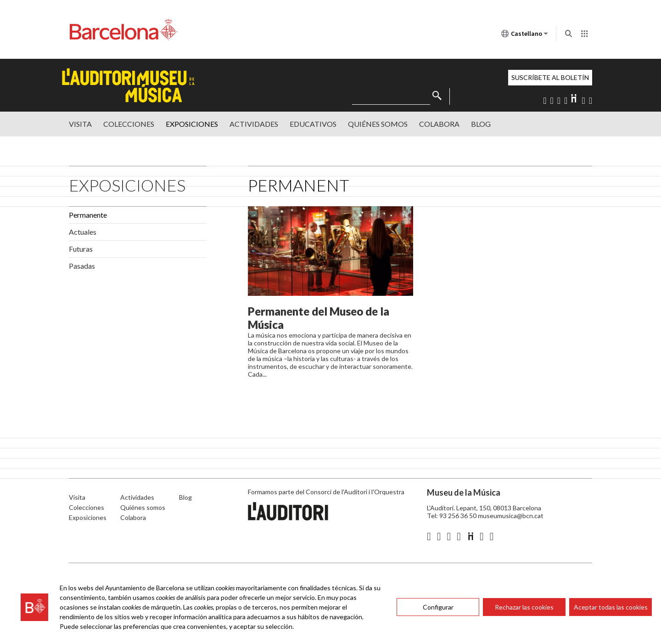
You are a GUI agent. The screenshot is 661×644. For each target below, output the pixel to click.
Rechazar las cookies (524, 607)
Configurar (438, 607)
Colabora (439, 124)
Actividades (254, 124)
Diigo (574, 98)
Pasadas (82, 266)
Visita (80, 124)
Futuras (81, 249)
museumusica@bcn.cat (511, 516)
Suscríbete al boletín (550, 77)
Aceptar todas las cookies (611, 607)
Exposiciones (192, 124)
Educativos (313, 124)
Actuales (83, 232)
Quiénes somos (378, 124)
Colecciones (129, 124)
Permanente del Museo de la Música (319, 318)
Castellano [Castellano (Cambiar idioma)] (525, 35)
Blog (481, 124)
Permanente (88, 215)
